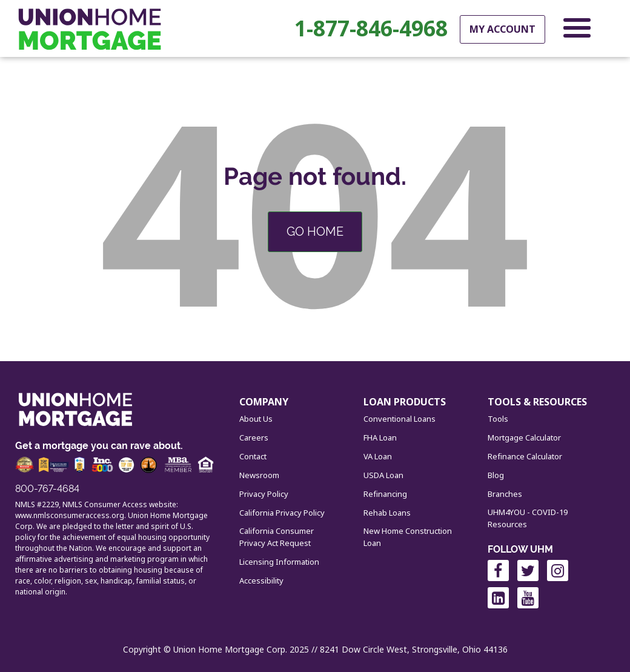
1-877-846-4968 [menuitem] (371, 28)
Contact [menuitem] (253, 456)
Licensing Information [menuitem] (279, 562)
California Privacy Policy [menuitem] (282, 513)
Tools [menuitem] (498, 419)
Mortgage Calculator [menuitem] (524, 437)
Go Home (315, 231)
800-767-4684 (47, 489)
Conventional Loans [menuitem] (400, 419)
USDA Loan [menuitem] (383, 475)
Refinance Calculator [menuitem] (525, 456)
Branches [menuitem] (505, 494)
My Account (502, 29)
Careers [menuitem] (254, 437)
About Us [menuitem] (256, 419)
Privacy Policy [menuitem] (264, 494)
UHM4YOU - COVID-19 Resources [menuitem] (528, 518)
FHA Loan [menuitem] (380, 437)
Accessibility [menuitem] (261, 581)
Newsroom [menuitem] (259, 475)
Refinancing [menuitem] (385, 494)
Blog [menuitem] (496, 475)
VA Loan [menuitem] (378, 456)
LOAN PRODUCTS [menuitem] (405, 402)
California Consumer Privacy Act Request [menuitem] (277, 537)
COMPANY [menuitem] (264, 402)
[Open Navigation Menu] (577, 30)
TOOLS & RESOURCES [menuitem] (537, 402)
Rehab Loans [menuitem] (387, 513)
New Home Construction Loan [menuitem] (408, 537)
